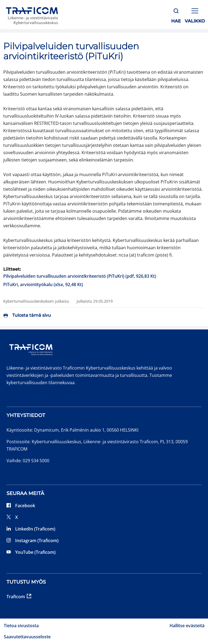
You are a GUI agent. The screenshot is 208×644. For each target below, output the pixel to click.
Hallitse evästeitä (187, 626)
